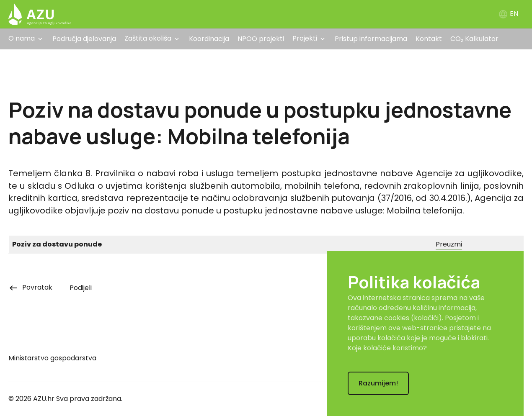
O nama (22, 38)
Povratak (30, 287)
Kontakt (429, 39)
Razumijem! (378, 383)
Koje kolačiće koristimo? (387, 348)
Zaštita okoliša (148, 38)
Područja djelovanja (84, 39)
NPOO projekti (261, 39)
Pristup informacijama (371, 39)
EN (508, 14)
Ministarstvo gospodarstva (52, 358)
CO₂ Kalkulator (474, 39)
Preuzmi (449, 244)
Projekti (305, 38)
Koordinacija (209, 39)
